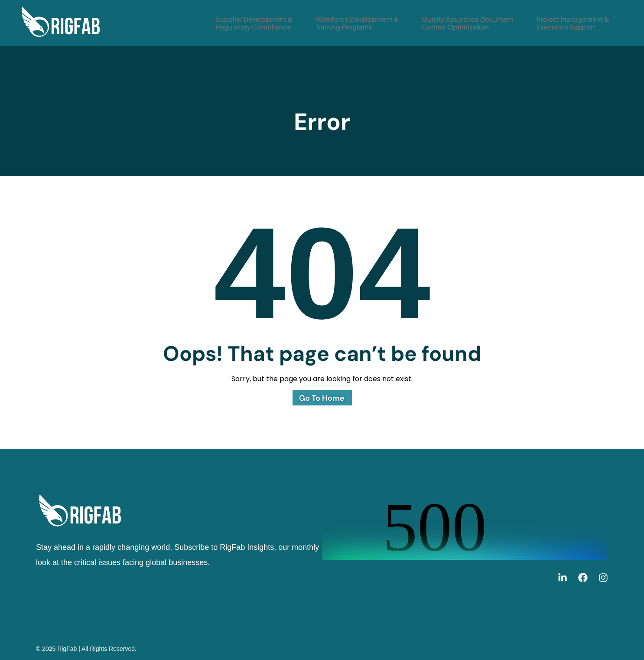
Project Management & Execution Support (576, 23)
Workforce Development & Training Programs (361, 23)
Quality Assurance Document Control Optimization (471, 23)
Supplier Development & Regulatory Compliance (258, 23)
